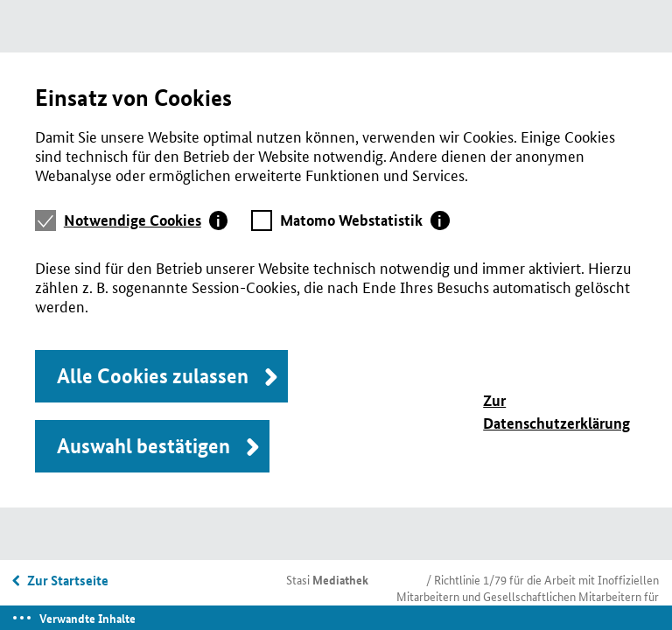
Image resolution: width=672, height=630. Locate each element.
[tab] (146, 220)
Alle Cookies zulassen (153, 376)
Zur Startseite (68, 580)
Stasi (327, 579)
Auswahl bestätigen (143, 446)
